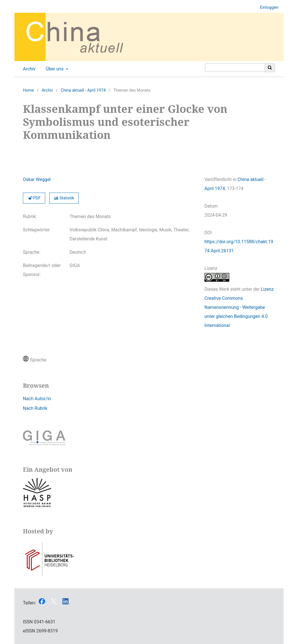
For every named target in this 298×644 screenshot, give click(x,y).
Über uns (54, 69)
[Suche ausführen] (270, 68)
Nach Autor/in (37, 399)
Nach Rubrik (35, 408)
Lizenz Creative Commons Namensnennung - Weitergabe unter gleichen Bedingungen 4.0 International (239, 307)
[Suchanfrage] (235, 68)
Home (28, 90)
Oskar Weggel (37, 179)
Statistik (64, 198)
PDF (34, 198)
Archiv (28, 69)
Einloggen (267, 7)
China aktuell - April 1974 (83, 90)
